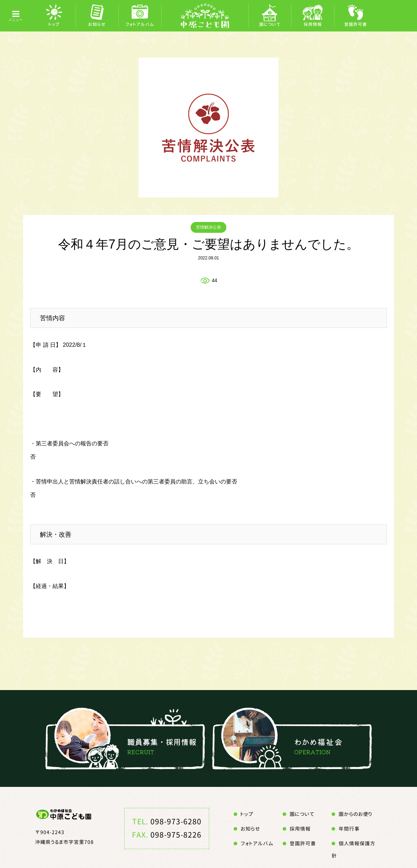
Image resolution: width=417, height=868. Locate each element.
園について (270, 24)
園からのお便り (355, 814)
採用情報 (313, 24)
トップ (54, 24)
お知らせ (97, 24)
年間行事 (349, 829)
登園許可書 (356, 24)
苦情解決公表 (208, 227)
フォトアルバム (140, 24)
